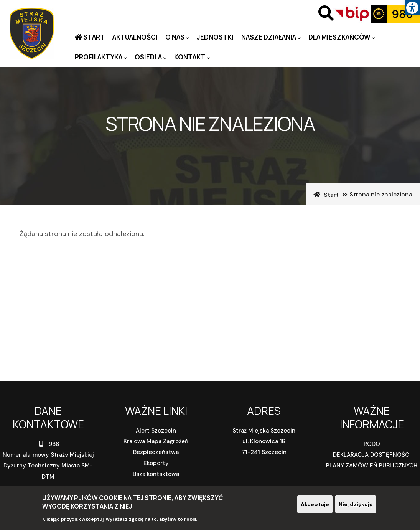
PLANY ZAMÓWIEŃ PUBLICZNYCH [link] (372, 466)
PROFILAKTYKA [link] (101, 57)
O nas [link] (177, 37)
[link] (412, 8)
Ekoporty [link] (156, 463)
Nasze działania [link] (271, 37)
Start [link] (93, 37)
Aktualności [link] (135, 37)
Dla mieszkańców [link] (342, 37)
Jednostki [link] (215, 37)
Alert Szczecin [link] (156, 431)
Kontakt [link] (192, 57)
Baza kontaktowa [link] (156, 474)
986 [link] (48, 444)
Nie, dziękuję (356, 505)
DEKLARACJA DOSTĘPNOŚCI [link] (372, 455)
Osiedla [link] (151, 57)
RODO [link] (372, 444)
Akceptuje (315, 505)
